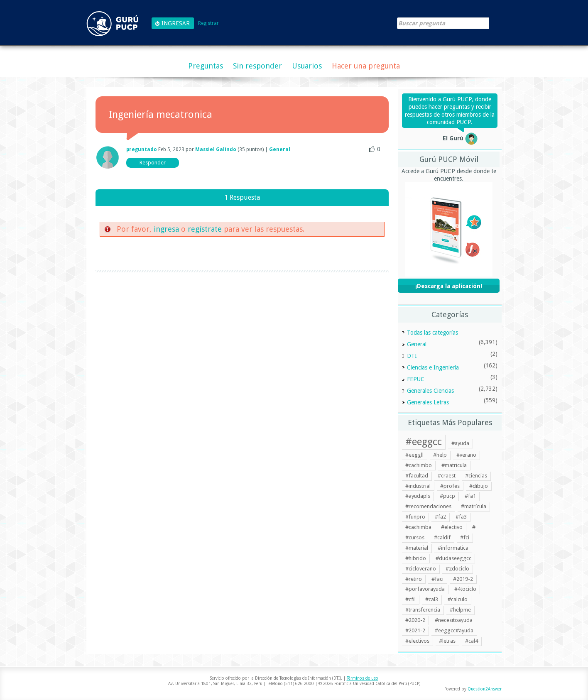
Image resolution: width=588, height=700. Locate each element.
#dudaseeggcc (453, 558)
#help (440, 455)
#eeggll (414, 455)
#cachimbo (419, 465)
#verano (466, 455)
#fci (465, 537)
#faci (437, 579)
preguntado (142, 149)
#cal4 (472, 641)
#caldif (442, 537)
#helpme (460, 610)
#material (417, 548)
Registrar (208, 23)
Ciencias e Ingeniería (433, 367)
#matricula (454, 465)
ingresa (166, 229)
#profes (450, 486)
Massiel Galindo (216, 149)
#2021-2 (415, 630)
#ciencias (476, 476)
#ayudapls (418, 496)
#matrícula (474, 506)
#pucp (447, 496)
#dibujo (479, 486)
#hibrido (416, 558)
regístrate (205, 229)
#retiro (414, 579)
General (280, 149)
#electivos (417, 641)
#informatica (453, 548)
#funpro (415, 517)
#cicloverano (421, 569)
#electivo (452, 527)
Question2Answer (485, 689)
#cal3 (432, 599)
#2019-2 (463, 579)
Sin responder (257, 66)
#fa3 (461, 517)
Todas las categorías (432, 333)
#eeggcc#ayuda (454, 630)
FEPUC (416, 379)
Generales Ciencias (430, 391)
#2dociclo (457, 569)
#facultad (417, 476)
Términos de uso (363, 678)
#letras (447, 641)
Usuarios (307, 66)
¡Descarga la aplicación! (449, 286)
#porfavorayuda (425, 589)
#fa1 (470, 496)
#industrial (418, 486)
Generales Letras (428, 402)
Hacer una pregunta (366, 66)
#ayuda (460, 443)
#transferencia (423, 610)
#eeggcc (424, 442)
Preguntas (206, 66)
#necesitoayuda (454, 620)
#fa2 (440, 517)
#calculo (458, 599)
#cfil (410, 599)
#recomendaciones (428, 506)
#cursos (415, 537)
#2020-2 (415, 620)
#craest (447, 476)
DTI (412, 356)
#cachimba (418, 527)
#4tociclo (465, 589)
